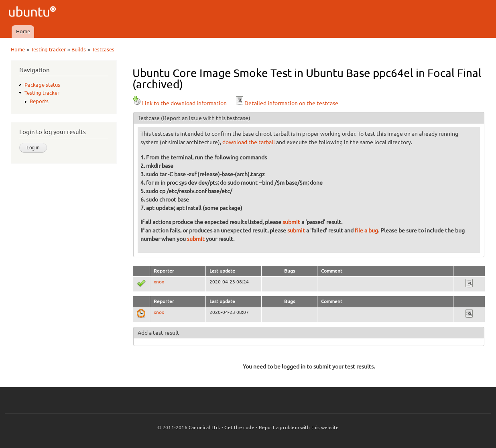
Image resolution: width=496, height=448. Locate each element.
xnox (159, 282)
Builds (79, 49)
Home (23, 31)
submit (291, 222)
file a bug (366, 230)
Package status (42, 85)
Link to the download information (180, 103)
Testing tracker (48, 49)
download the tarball (249, 142)
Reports (39, 101)
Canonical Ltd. (204, 427)
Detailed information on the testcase (287, 103)
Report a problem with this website (299, 427)
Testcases (103, 49)
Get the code (239, 427)
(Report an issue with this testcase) (206, 118)
